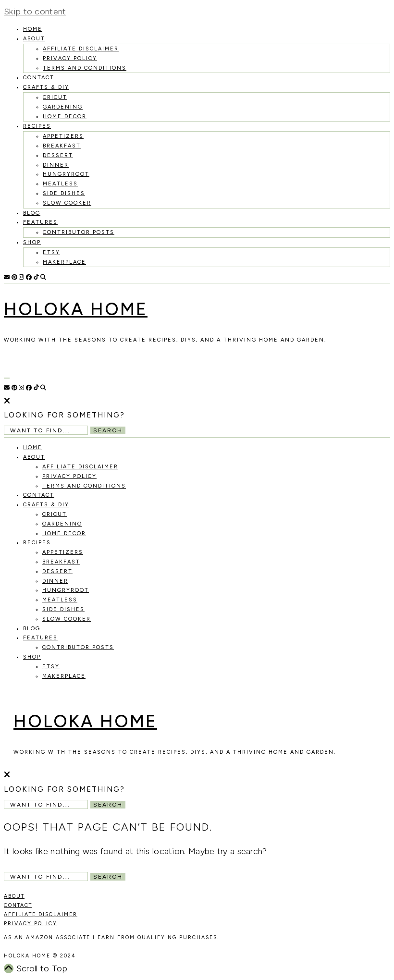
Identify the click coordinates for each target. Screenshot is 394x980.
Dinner (56, 165)
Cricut (55, 97)
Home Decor (65, 116)
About (34, 39)
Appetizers (63, 136)
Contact (39, 78)
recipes (37, 126)
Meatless (60, 184)
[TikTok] (36, 277)
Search (108, 430)
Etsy (51, 252)
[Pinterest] (14, 277)
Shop (32, 242)
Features (40, 222)
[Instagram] (21, 277)
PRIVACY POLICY (31, 924)
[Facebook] (29, 277)
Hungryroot (66, 174)
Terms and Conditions (85, 68)
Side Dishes (64, 193)
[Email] (7, 277)
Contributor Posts (79, 232)
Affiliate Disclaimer (81, 49)
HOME (33, 29)
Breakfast (62, 146)
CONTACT (18, 905)
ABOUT (14, 896)
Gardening (63, 107)
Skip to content (35, 12)
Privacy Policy (70, 58)
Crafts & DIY (46, 87)
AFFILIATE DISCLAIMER (41, 914)
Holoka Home (76, 309)
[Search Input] (46, 430)
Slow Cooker (67, 203)
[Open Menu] (7, 378)
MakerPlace (64, 262)
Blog (32, 213)
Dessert (58, 155)
